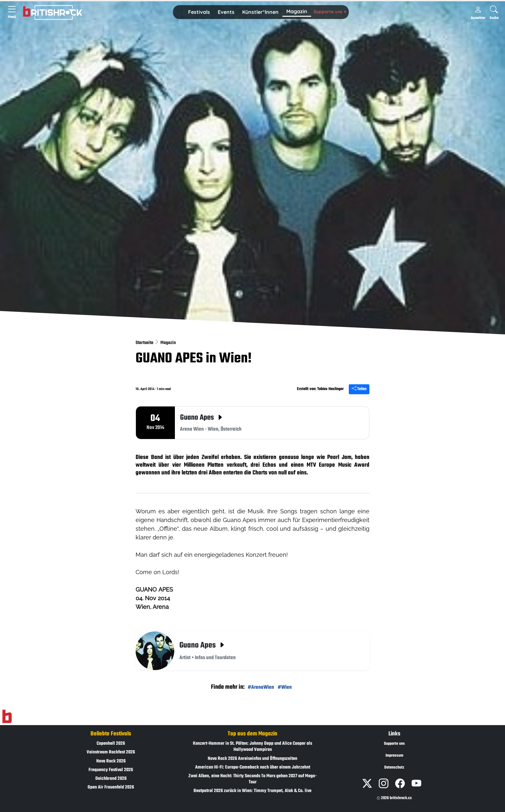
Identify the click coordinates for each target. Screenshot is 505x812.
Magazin (297, 11)
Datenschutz (394, 768)
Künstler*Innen (260, 12)
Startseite (145, 343)
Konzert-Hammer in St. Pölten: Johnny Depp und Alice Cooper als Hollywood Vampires (252, 747)
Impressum (394, 756)
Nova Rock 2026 (111, 761)
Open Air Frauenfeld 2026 (111, 787)
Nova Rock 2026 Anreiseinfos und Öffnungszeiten (252, 759)
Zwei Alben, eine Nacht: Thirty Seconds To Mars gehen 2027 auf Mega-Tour (252, 779)
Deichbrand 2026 (111, 779)
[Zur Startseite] (7, 717)
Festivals (199, 12)
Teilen (359, 389)
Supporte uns (330, 11)
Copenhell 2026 (111, 744)
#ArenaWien (261, 687)
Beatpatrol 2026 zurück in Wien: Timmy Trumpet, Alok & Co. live (252, 791)
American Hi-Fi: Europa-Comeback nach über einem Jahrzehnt (253, 767)
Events (226, 12)
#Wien (285, 687)
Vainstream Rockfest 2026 (111, 752)
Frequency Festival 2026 (111, 770)
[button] (199, 12)
